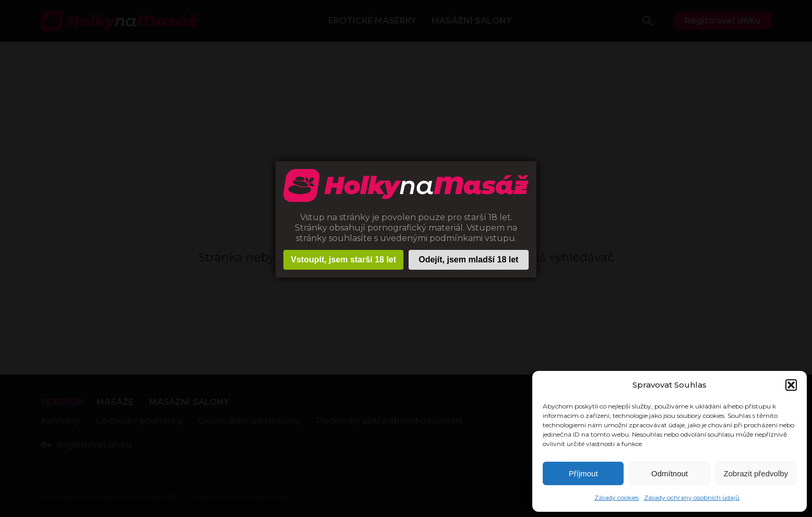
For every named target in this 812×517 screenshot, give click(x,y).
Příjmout (583, 473)
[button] (791, 385)
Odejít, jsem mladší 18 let (468, 260)
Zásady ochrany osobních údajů (692, 497)
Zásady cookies (617, 497)
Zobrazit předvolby (756, 473)
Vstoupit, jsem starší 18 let (343, 260)
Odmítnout (670, 473)
